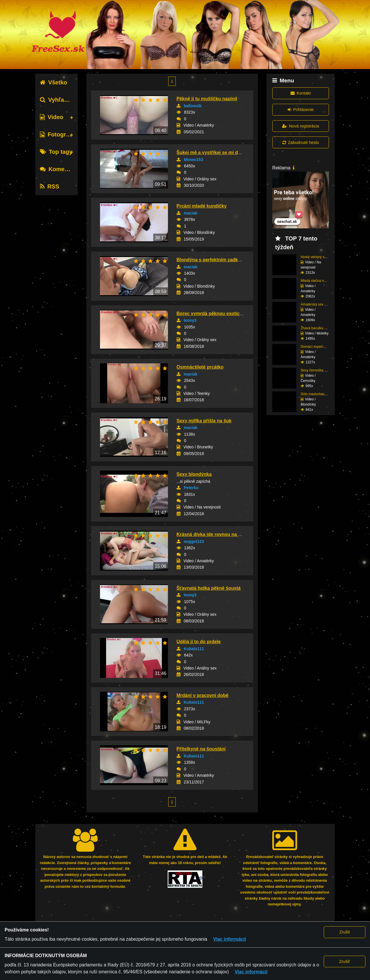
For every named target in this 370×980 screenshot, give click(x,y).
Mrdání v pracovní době (203, 695)
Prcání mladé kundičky (202, 206)
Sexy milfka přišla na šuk (204, 421)
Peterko (191, 488)
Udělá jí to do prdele (199, 642)
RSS (50, 186)
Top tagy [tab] (56, 152)
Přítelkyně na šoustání (201, 749)
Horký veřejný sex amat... (320, 257)
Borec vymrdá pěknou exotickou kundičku (223, 314)
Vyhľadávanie (63, 100)
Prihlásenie (301, 110)
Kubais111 (194, 649)
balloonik (193, 106)
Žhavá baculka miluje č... (320, 328)
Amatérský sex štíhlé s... (319, 304)
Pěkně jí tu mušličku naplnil (207, 99)
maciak (191, 213)
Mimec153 (194, 160)
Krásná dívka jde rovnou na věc (211, 534)
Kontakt (301, 93)
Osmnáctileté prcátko (200, 367)
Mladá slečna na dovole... (320, 281)
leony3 (190, 320)
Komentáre (59, 169)
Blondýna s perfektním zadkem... (213, 260)
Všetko (54, 82)
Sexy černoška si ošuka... (320, 370)
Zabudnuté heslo (301, 143)
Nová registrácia (300, 126)
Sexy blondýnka (194, 474)
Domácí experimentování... (321, 347)
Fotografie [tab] (58, 134)
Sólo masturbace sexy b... (321, 394)
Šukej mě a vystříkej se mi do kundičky (219, 152)
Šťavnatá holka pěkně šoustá (209, 588)
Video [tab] (52, 117)
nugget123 (194, 541)
